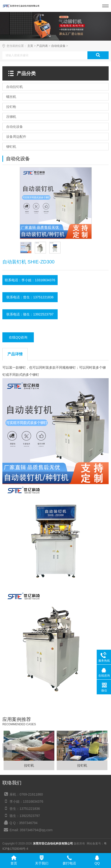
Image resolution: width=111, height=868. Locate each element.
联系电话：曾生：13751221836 (30, 297)
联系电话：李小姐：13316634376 (30, 280)
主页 (30, 46)
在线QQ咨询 (18, 337)
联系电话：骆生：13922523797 (30, 314)
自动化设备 (58, 46)
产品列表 (42, 46)
